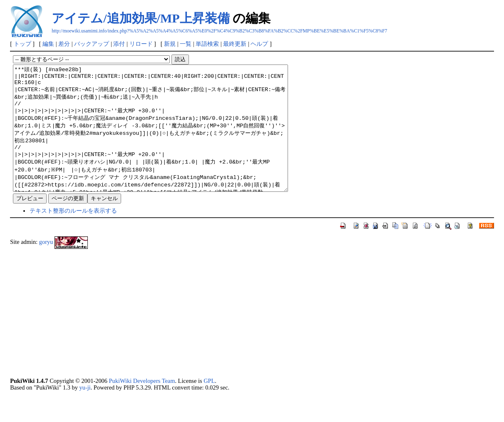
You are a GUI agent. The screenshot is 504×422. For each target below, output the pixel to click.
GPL (209, 406)
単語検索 (207, 44)
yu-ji (85, 412)
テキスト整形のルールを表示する (73, 236)
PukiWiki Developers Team (142, 406)
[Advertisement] (252, 338)
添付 (119, 44)
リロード (141, 44)
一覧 (186, 44)
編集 (48, 44)
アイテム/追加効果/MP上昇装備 (140, 18)
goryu (46, 267)
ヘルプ (259, 44)
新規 (170, 44)
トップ (22, 44)
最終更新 (235, 44)
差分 (64, 44)
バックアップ (92, 44)
